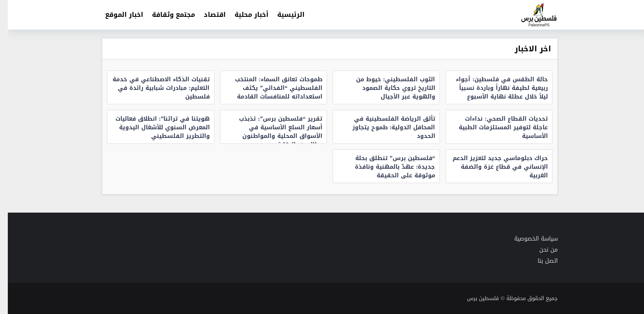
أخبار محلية (244, 15)
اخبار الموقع (116, 15)
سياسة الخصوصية (528, 239)
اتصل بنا (540, 261)
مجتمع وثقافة (166, 15)
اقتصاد (207, 15)
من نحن (541, 250)
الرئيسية (283, 15)
